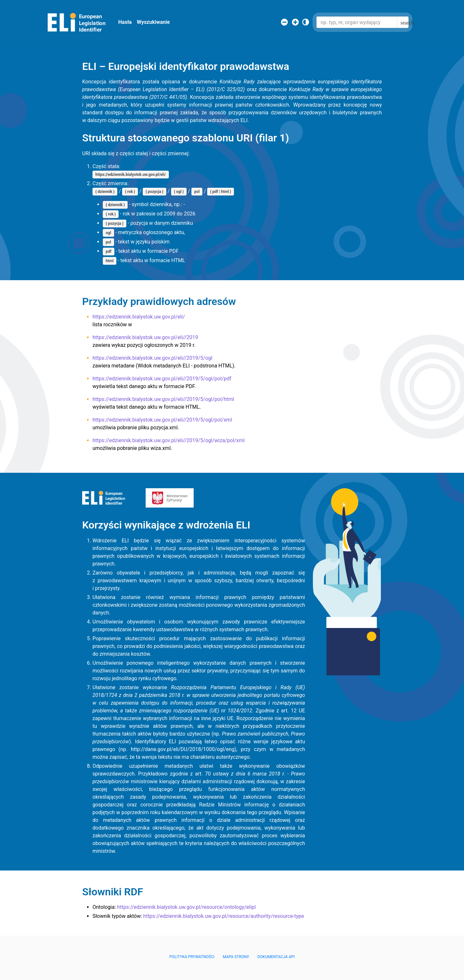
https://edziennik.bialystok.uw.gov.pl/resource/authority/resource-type (224, 916)
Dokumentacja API (276, 957)
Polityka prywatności (192, 957)
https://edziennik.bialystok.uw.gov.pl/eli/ (139, 317)
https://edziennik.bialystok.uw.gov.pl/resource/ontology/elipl (186, 907)
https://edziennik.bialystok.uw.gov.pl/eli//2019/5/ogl (152, 358)
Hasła (125, 22)
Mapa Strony (236, 957)
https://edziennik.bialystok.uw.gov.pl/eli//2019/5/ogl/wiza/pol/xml (169, 440)
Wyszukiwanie (153, 22)
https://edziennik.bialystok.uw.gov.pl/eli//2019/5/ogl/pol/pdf (162, 379)
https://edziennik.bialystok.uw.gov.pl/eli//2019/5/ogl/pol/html (163, 399)
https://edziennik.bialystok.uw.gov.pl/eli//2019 (145, 337)
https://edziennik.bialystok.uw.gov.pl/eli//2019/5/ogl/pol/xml (162, 420)
